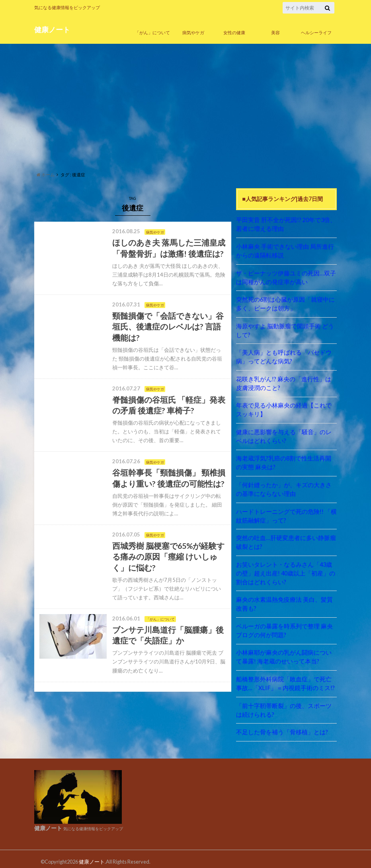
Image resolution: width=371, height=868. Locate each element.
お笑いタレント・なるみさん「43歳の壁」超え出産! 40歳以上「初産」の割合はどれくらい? (285, 569)
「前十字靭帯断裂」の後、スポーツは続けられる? (286, 705)
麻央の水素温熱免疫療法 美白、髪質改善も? (284, 600)
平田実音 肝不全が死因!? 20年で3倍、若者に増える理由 (286, 224)
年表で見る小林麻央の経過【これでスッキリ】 (286, 408)
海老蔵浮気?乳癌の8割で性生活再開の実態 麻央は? (286, 460)
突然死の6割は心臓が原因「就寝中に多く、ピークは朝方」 (285, 303)
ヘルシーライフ (316, 32)
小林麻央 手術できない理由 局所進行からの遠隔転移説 (285, 251)
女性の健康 (234, 32)
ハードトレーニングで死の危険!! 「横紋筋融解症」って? (286, 512)
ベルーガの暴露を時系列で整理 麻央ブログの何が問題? (284, 626)
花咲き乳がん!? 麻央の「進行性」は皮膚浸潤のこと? (286, 381)
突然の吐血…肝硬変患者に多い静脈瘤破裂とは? (285, 539)
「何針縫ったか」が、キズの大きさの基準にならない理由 (286, 487)
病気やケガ (193, 32)
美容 (275, 32)
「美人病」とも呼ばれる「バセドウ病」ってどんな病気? (286, 355)
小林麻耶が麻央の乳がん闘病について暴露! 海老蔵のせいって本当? (286, 652)
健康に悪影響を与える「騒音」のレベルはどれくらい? (286, 434)
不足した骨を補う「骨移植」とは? (279, 726)
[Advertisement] (185, 105)
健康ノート (52, 29)
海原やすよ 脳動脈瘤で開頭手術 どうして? (285, 329)
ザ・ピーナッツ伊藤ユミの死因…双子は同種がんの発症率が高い (285, 277)
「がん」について (152, 32)
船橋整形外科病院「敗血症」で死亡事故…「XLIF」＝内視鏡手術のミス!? (283, 678)
